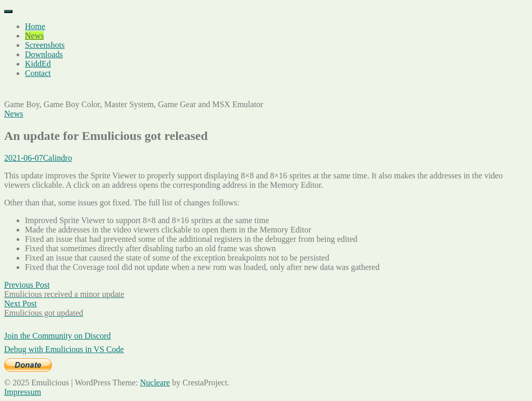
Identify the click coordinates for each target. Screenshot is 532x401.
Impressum (23, 392)
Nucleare (155, 383)
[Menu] (8, 11)
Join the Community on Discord (57, 336)
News (34, 36)
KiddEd (38, 64)
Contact (38, 73)
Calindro (58, 158)
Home (35, 26)
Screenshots (45, 45)
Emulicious (23, 91)
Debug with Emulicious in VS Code (64, 349)
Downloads (44, 54)
